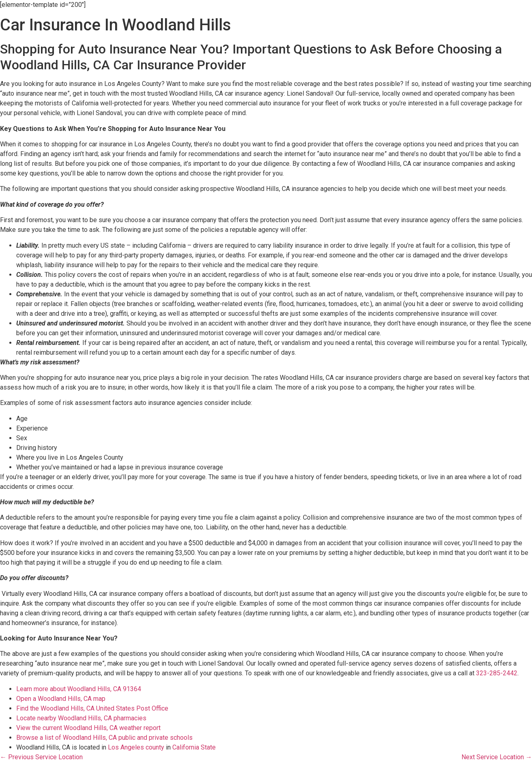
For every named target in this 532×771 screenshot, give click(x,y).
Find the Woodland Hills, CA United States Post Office (92, 708)
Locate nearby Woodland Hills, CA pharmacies (81, 718)
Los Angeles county (136, 747)
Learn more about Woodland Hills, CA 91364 (79, 689)
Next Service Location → (497, 757)
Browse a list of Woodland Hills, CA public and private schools (104, 738)
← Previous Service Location (41, 757)
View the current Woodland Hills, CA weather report (88, 728)
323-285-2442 (497, 673)
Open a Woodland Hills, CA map (61, 699)
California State (194, 747)
